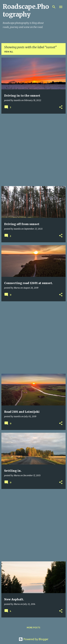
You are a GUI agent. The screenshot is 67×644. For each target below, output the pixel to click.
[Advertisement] (33, 150)
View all (9, 52)
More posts (33, 628)
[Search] (54, 7)
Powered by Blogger (33, 639)
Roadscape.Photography (26, 11)
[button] (61, 107)
